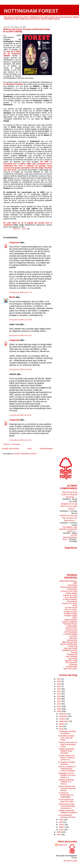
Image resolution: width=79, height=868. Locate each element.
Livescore (73, 636)
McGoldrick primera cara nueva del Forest (66, 738)
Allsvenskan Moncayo (68, 581)
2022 (59, 679)
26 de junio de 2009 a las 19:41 (20, 336)
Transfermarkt (72, 667)
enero (62, 830)
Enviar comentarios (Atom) (25, 454)
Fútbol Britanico (71, 620)
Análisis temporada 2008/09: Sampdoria (68, 812)
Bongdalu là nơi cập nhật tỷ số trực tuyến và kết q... (69, 506)
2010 (59, 709)
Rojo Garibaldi (71, 656)
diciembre (63, 714)
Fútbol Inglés (72, 626)
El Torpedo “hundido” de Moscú (67, 763)
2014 (59, 699)
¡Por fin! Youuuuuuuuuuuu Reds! (70, 537)
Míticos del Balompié (69, 644)
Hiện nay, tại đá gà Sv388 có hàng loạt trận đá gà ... (69, 495)
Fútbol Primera (71, 628)
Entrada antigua (46, 449)
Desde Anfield (72, 593)
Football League (71, 614)
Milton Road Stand (70, 642)
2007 (59, 835)
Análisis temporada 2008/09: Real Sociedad (66, 751)
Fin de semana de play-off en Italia (66, 800)
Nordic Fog (73, 646)
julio (61, 726)
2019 (59, 686)
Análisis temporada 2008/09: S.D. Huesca (66, 782)
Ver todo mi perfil (70, 861)
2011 (59, 706)
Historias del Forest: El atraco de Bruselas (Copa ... (68, 744)
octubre (62, 719)
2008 (59, 832)
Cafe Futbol (72, 585)
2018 (59, 689)
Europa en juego (70, 612)
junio (61, 729)
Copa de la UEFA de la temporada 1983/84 (12, 54)
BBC (75, 583)
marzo (62, 825)
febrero (62, 827)
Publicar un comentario (12, 444)
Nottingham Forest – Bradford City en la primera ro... (67, 775)
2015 (59, 696)
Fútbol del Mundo (70, 624)
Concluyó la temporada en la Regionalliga (66, 795)
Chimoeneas (72, 589)
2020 (59, 684)
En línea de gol (71, 607)
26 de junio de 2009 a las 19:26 (20, 320)
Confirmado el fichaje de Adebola (67, 732)
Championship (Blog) (69, 587)
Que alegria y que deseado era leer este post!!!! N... (68, 529)
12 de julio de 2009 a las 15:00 (20, 415)
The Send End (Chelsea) (71, 664)
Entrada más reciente (11, 449)
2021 (59, 681)
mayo (62, 820)
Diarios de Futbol (70, 595)
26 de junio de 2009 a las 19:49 (20, 370)
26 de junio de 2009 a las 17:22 (20, 292)
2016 (59, 694)
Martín (12, 297)
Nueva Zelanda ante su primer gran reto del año (67, 788)
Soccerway (73, 658)
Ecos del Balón (71, 597)
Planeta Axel (72, 654)
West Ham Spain (70, 669)
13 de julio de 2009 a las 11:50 (20, 440)
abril (61, 822)
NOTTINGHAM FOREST (31, 11)
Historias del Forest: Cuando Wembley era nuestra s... (67, 806)
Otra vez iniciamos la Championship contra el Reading (67, 769)
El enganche (72, 601)
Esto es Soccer (71, 610)
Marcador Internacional (72, 639)
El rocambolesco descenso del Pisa (67, 816)
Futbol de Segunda (69, 622)
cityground (14, 242)
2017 (59, 691)
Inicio (30, 449)
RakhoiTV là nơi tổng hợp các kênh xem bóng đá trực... (68, 518)
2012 (59, 704)
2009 (59, 711)
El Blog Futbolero (70, 599)
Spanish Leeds (71, 660)
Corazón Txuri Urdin (69, 591)
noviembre (64, 716)
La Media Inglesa (70, 634)
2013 (59, 701)
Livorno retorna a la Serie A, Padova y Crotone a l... (67, 758)
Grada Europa (71, 630)
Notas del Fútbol (71, 648)
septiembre (64, 721)
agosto (62, 724)
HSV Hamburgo (71, 632)
